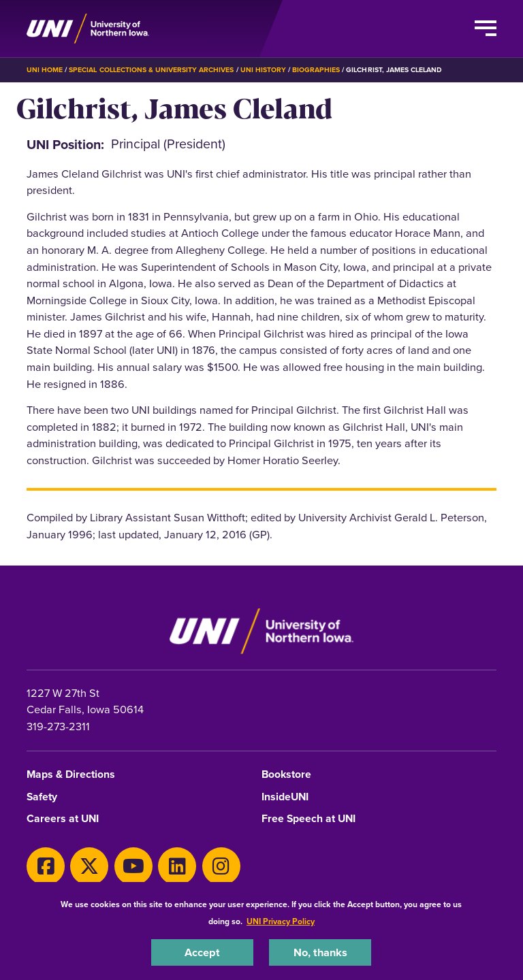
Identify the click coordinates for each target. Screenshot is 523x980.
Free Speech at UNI (308, 819)
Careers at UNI (63, 819)
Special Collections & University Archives (151, 70)
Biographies (316, 70)
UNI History (263, 70)
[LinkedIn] (177, 866)
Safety (42, 797)
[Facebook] (46, 866)
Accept (202, 952)
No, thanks (320, 952)
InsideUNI (285, 797)
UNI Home (45, 70)
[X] (89, 866)
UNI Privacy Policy (281, 921)
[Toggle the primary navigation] (486, 29)
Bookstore (286, 775)
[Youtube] (133, 866)
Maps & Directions (71, 775)
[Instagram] (221, 866)
